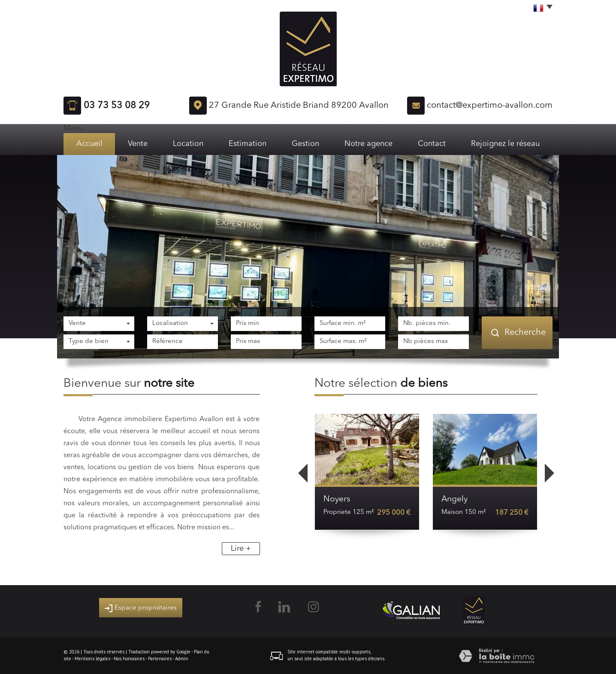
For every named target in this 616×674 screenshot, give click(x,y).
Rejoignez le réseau (505, 144)
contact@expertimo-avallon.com (490, 106)
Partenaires (160, 659)
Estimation (248, 144)
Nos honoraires (129, 659)
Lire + (241, 549)
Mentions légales (92, 659)
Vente (138, 144)
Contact (432, 144)
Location (188, 144)
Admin (182, 659)
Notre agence (368, 144)
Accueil (89, 144)
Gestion (305, 144)
